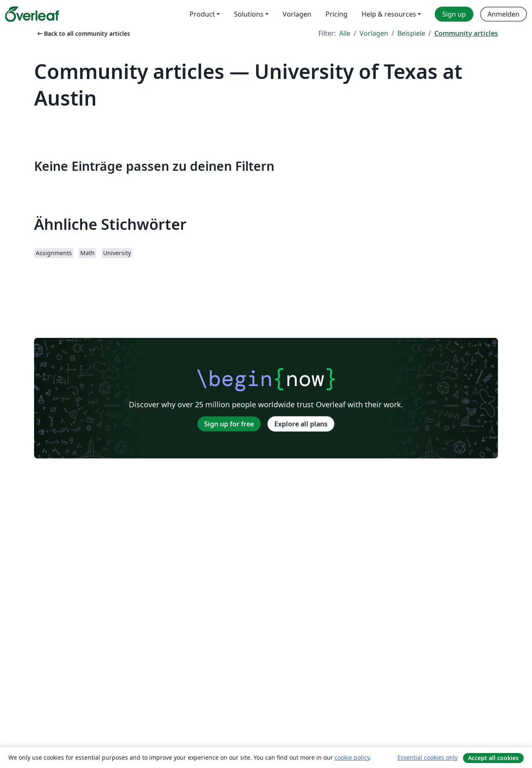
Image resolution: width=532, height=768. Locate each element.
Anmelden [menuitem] (504, 14)
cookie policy (352, 757)
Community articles (466, 33)
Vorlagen (374, 33)
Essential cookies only (427, 757)
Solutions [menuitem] (249, 14)
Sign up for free (229, 424)
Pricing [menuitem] (336, 14)
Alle (345, 33)
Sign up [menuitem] (454, 14)
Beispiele (411, 33)
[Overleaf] (32, 14)
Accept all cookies (493, 758)
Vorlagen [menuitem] (297, 14)
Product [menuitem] (202, 14)
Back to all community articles (83, 33)
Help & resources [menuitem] (389, 14)
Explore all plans (301, 424)
